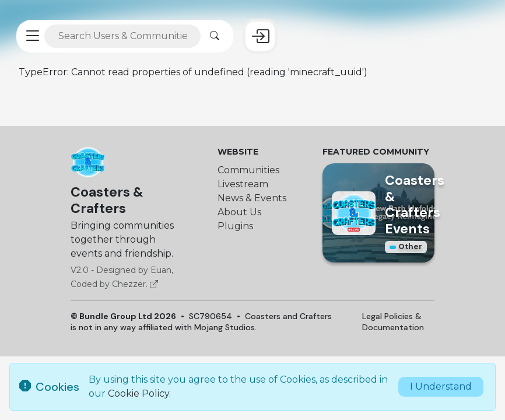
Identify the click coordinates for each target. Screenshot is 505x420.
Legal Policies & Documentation (393, 322)
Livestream (243, 184)
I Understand (441, 386)
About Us (239, 212)
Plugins (235, 226)
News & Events (252, 198)
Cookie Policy (138, 393)
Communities (248, 170)
